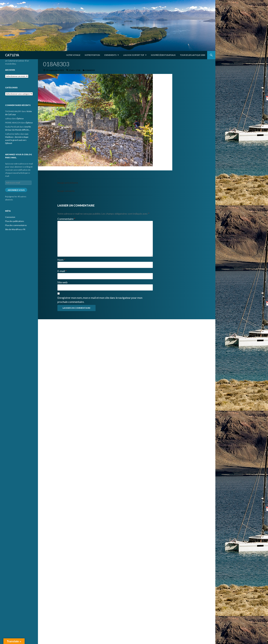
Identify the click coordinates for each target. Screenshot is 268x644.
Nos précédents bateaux (163, 55)
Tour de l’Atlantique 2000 (192, 55)
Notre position (92, 55)
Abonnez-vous (16, 190)
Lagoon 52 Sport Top (134, 55)
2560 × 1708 (75, 70)
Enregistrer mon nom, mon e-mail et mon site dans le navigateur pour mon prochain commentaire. (100, 300)
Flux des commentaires (16, 225)
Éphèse (20, 118)
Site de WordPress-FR (15, 229)
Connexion (10, 217)
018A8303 (90, 70)
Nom (61, 260)
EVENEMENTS (110, 55)
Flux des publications (15, 221)
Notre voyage (73, 55)
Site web (62, 282)
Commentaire (66, 219)
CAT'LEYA (12, 55)
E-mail (62, 271)
